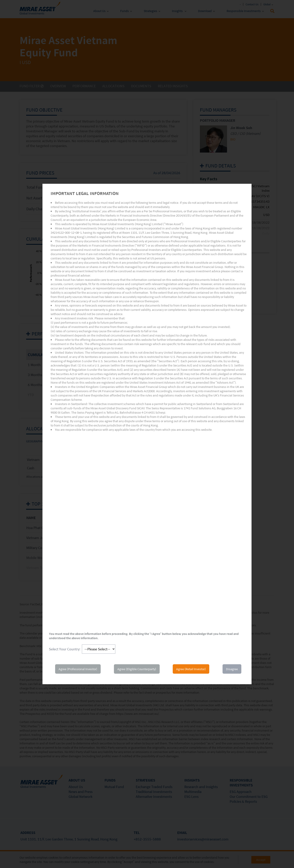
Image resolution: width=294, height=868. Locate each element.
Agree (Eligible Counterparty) (137, 669)
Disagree (232, 669)
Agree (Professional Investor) (78, 669)
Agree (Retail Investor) (191, 669)
